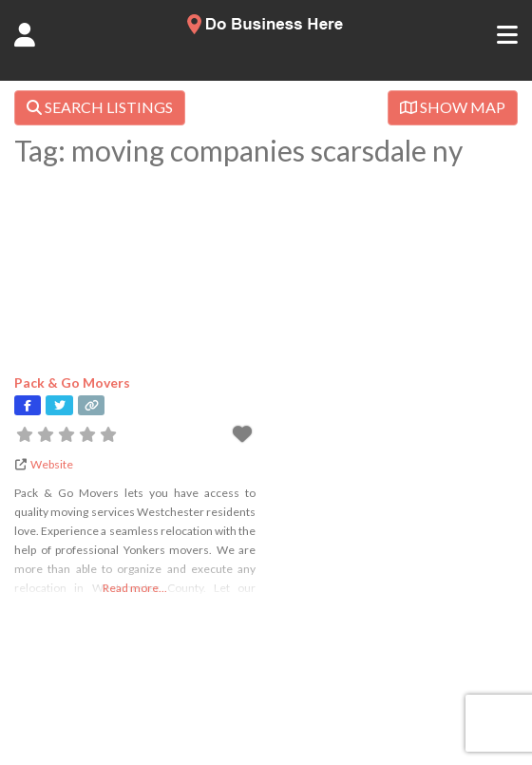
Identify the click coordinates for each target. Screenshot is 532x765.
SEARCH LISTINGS (100, 107)
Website (52, 464)
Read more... (135, 588)
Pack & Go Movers (72, 382)
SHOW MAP (453, 107)
